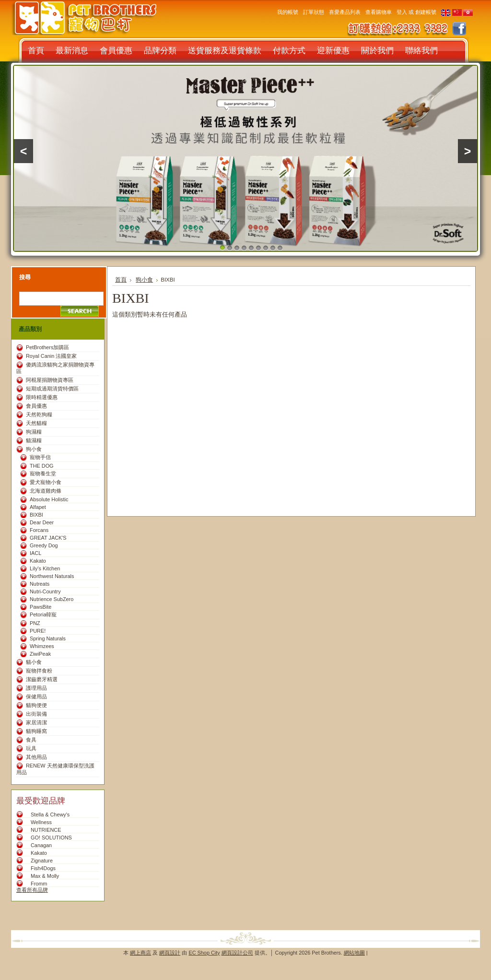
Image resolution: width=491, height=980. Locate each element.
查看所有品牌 (32, 890)
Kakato (38, 561)
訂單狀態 (314, 12)
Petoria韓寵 (43, 614)
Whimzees (42, 646)
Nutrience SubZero (52, 599)
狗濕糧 (34, 432)
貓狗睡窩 (36, 731)
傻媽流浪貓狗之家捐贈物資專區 (55, 368)
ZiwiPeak (40, 654)
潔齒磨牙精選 (42, 679)
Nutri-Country (45, 591)
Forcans (39, 530)
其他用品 (36, 757)
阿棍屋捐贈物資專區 (50, 380)
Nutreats (40, 584)
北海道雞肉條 (46, 491)
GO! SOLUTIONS (51, 838)
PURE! (38, 631)
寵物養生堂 (43, 473)
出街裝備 (36, 714)
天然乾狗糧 (39, 414)
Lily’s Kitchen (45, 568)
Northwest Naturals (52, 576)
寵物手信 (40, 457)
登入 (402, 12)
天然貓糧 (36, 423)
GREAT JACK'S (48, 538)
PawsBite (41, 607)
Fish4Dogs (43, 868)
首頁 (121, 280)
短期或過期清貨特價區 (52, 389)
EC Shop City (204, 953)
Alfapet (38, 507)
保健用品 (36, 697)
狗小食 (34, 449)
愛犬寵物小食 (46, 482)
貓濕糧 (34, 440)
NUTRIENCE (46, 830)
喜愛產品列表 (345, 12)
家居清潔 (36, 722)
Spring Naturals (48, 638)
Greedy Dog (44, 545)
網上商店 (140, 953)
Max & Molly (45, 876)
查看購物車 (379, 12)
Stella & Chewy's (50, 815)
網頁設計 (170, 953)
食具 (31, 740)
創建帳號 (426, 12)
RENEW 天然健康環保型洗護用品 (55, 769)
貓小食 (34, 662)
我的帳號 (288, 12)
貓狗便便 (36, 705)
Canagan (41, 845)
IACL (35, 553)
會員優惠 (36, 406)
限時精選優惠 (42, 397)
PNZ (35, 623)
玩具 (31, 748)
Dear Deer (42, 522)
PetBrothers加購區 (47, 347)
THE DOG (42, 466)
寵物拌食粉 (39, 671)
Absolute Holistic (49, 499)
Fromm (39, 884)
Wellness (41, 822)
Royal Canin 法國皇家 (51, 356)
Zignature (42, 861)
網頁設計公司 (237, 953)
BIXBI (36, 515)
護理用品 (36, 688)
